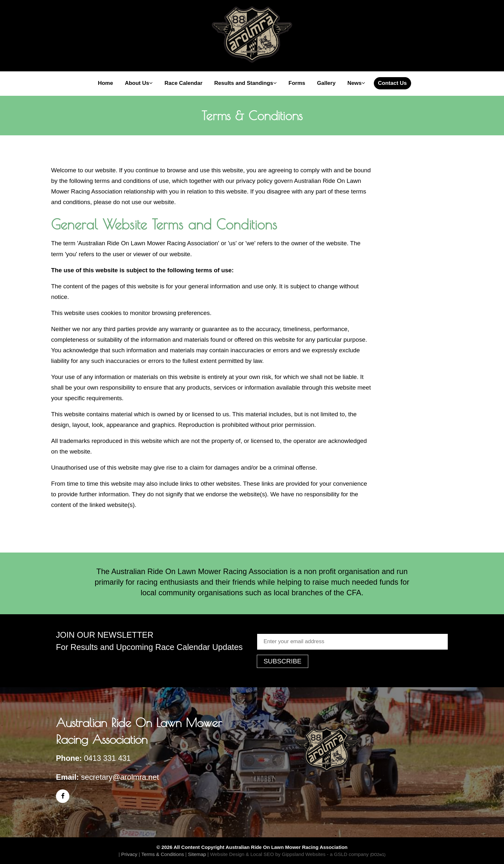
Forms (297, 83)
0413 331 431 (107, 758)
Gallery (326, 83)
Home (105, 83)
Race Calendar (184, 83)
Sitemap (197, 854)
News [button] (356, 83)
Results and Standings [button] (246, 83)
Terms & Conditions (163, 854)
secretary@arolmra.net (120, 777)
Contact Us (392, 83)
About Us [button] (139, 83)
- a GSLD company (356, 854)
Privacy (129, 854)
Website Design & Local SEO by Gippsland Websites (268, 854)
